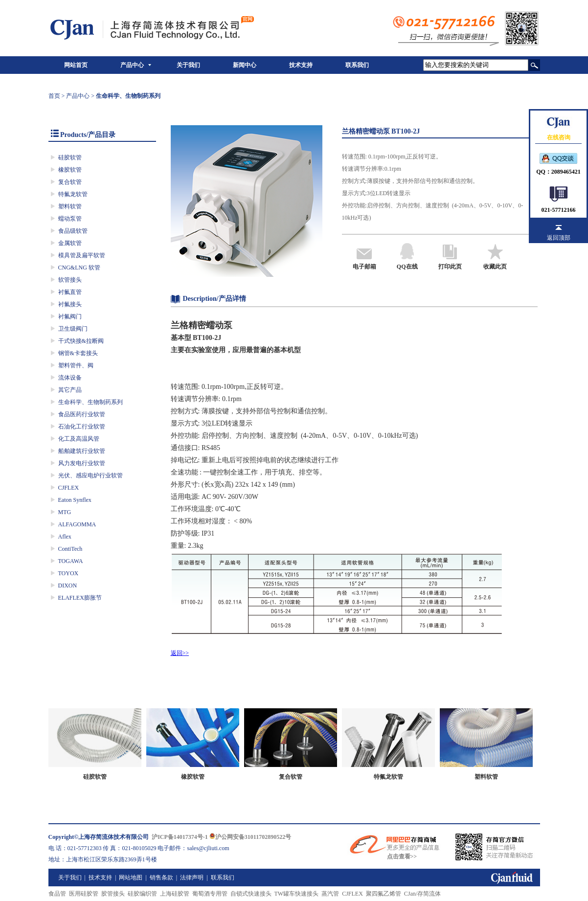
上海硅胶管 (175, 894)
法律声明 (192, 878)
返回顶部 (559, 238)
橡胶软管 (70, 170)
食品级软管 (73, 231)
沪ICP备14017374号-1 (180, 837)
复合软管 (70, 182)
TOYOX (68, 573)
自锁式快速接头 (251, 894)
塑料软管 (70, 206)
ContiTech (70, 549)
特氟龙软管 (73, 194)
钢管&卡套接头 (78, 353)
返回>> (180, 653)
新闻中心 (245, 65)
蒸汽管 (330, 894)
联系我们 (357, 65)
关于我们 (188, 65)
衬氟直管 (70, 292)
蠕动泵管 (70, 219)
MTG (65, 512)
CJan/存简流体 (422, 894)
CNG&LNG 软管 (79, 268)
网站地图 (131, 878)
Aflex (65, 537)
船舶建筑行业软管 (82, 451)
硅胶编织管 (142, 894)
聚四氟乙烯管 (384, 894)
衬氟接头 (70, 304)
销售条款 (161, 878)
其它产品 (70, 390)
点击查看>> (402, 856)
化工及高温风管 (79, 439)
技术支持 (301, 65)
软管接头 (70, 280)
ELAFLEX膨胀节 (80, 598)
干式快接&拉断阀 (81, 341)
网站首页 (76, 65)
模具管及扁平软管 (82, 255)
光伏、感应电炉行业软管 (90, 475)
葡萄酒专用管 (210, 894)
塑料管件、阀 (76, 365)
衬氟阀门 (70, 316)
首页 (54, 96)
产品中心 (132, 65)
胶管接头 (113, 894)
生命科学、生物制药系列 (90, 402)
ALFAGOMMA (77, 524)
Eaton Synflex (75, 500)
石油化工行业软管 (82, 427)
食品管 (57, 894)
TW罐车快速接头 (297, 894)
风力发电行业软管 (82, 463)
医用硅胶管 (84, 894)
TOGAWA (71, 561)
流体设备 (70, 378)
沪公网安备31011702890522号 (250, 837)
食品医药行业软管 (82, 414)
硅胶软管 (70, 158)
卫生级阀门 (73, 329)
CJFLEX (69, 488)
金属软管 (70, 243)
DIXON (68, 586)
